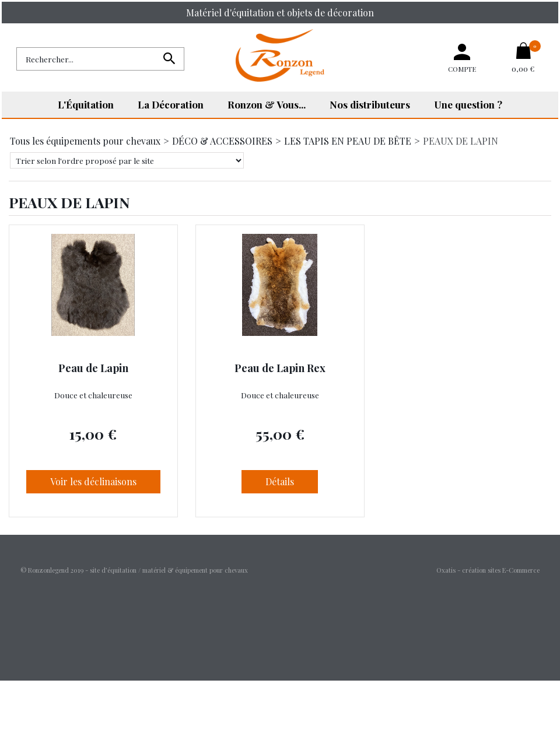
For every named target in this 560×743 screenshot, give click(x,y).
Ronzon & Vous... (267, 104)
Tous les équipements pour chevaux (85, 141)
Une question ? (468, 104)
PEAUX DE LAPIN (461, 141)
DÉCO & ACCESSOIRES (222, 141)
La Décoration (171, 104)
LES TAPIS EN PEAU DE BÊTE (348, 141)
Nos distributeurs (370, 104)
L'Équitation (86, 104)
